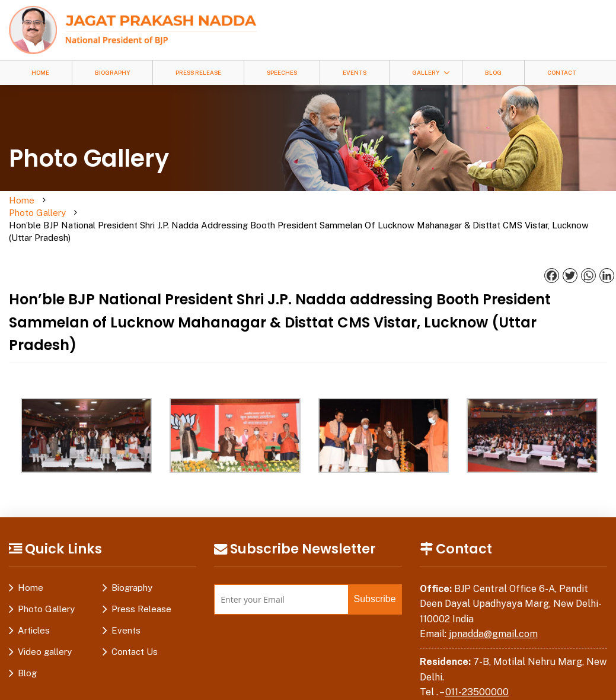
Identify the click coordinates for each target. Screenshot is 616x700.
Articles (34, 605)
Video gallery (45, 627)
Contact (562, 73)
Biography (112, 73)
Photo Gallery (67, 206)
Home (40, 73)
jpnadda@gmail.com (493, 609)
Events (355, 73)
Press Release (198, 73)
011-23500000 (477, 667)
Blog (493, 73)
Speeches (282, 73)
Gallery (426, 73)
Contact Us (135, 627)
